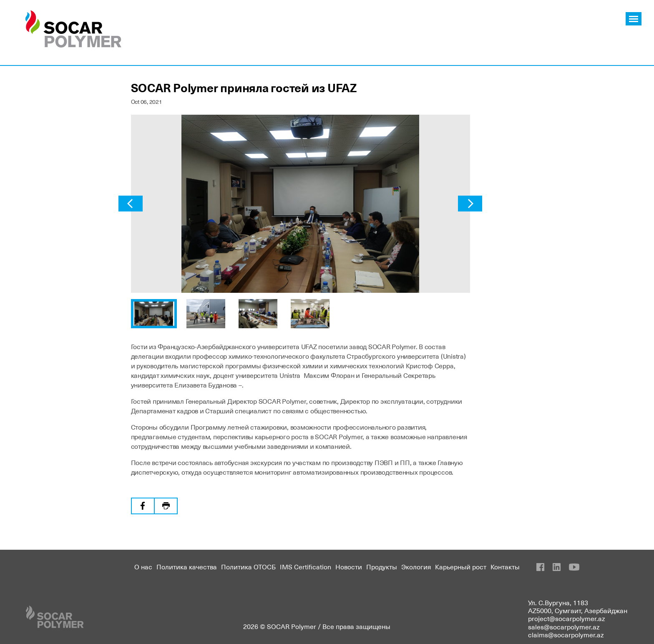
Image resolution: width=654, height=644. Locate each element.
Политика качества (187, 566)
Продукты (382, 566)
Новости (349, 566)
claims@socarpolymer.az (566, 634)
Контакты (505, 566)
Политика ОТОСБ (248, 566)
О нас (143, 566)
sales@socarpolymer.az (564, 626)
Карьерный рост (461, 566)
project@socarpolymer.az (567, 618)
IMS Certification (306, 566)
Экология (416, 566)
